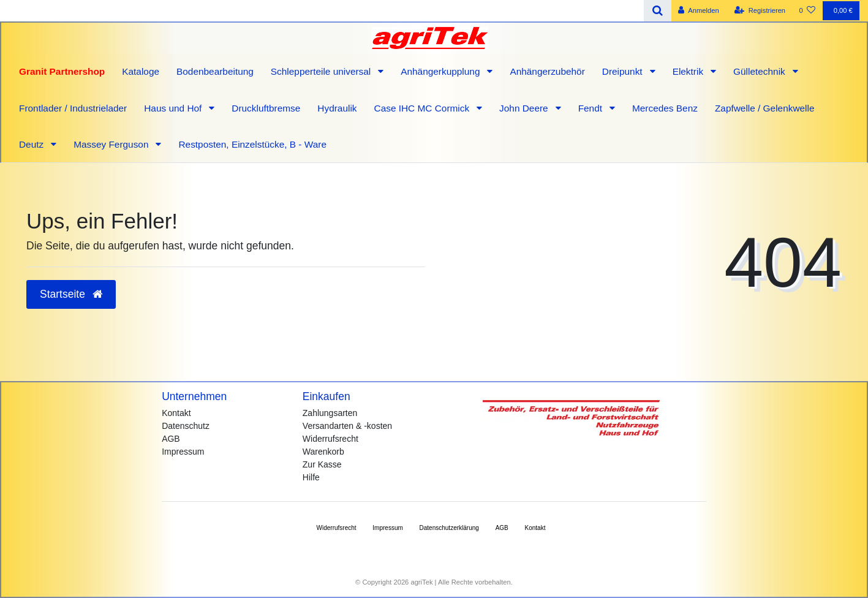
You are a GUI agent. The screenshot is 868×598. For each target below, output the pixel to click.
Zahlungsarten (330, 413)
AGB (171, 439)
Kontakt (176, 413)
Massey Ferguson (112, 144)
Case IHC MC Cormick (423, 108)
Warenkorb (323, 452)
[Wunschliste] (807, 11)
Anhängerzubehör (547, 71)
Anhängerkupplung (442, 71)
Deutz (32, 144)
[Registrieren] (760, 11)
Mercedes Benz (665, 108)
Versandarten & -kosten (347, 426)
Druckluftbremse (266, 108)
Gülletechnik (760, 71)
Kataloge (141, 71)
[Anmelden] (699, 11)
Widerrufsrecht (330, 439)
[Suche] (658, 11)
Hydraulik (337, 108)
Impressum (183, 452)
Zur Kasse (322, 464)
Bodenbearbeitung (215, 71)
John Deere (525, 108)
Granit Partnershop (62, 71)
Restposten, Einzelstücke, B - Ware (252, 144)
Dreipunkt (624, 71)
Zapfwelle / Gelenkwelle (765, 108)
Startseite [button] (71, 294)
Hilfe (311, 477)
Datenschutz (186, 426)
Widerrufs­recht (337, 528)
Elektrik (689, 71)
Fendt (592, 108)
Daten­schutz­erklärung (449, 528)
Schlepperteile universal (322, 71)
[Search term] (322, 11)
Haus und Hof (174, 108)
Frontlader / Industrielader (73, 108)
